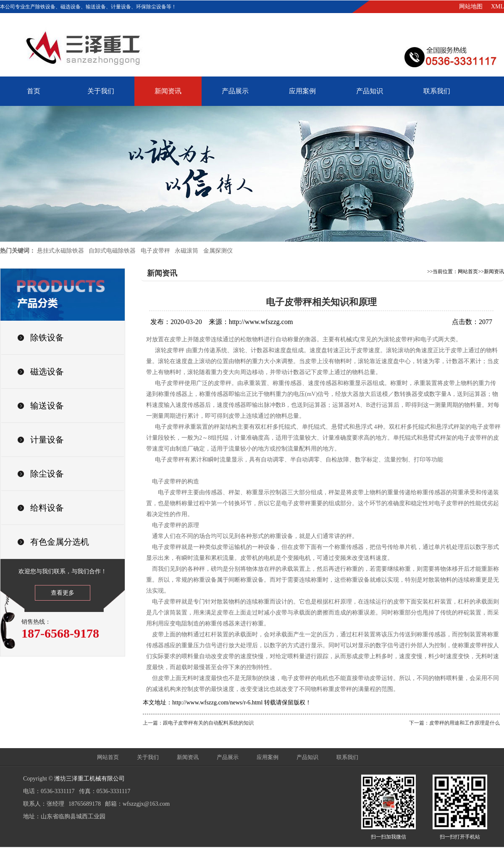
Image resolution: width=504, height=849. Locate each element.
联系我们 (437, 91)
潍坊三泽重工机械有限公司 (89, 779)
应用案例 (302, 91)
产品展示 (235, 91)
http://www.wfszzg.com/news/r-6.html (217, 703)
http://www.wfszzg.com (261, 322)
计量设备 (47, 440)
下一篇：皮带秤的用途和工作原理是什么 (454, 723)
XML (497, 7)
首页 (34, 91)
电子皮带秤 (155, 251)
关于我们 (101, 91)
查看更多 (63, 593)
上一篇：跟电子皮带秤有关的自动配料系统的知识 (198, 723)
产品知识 (370, 91)
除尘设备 (47, 474)
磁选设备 (47, 372)
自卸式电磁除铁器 (112, 251)
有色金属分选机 (60, 542)
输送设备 (47, 406)
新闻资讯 (168, 91)
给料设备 (47, 508)
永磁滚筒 (186, 251)
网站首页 (468, 272)
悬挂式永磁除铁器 (60, 251)
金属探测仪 (218, 251)
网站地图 (471, 7)
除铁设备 (47, 337)
